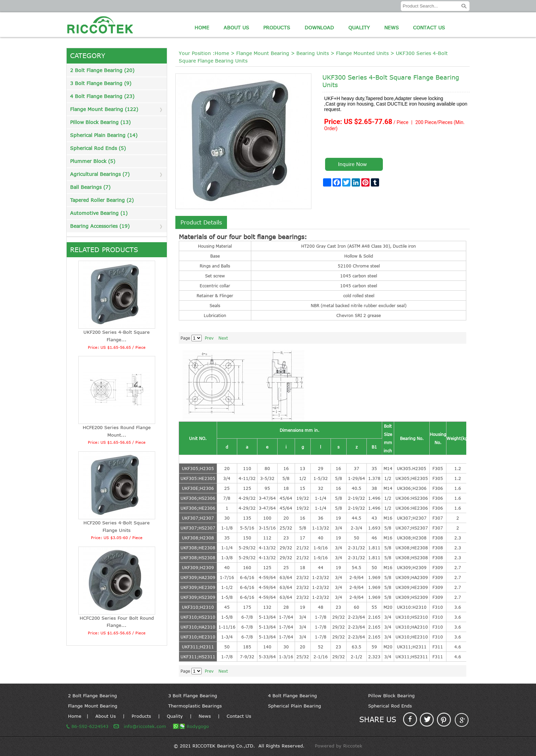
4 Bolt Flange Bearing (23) (102, 96)
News (392, 28)
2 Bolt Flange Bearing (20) (102, 70)
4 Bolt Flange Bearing (292, 696)
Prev (209, 338)
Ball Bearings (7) (90, 187)
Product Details (201, 222)
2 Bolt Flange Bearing (92, 696)
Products (277, 28)
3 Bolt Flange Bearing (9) (101, 83)
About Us (236, 28)
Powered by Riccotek (339, 746)
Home (202, 28)
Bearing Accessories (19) (100, 226)
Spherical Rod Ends (390, 706)
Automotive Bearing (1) (99, 213)
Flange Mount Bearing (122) (104, 109)
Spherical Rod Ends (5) (98, 148)
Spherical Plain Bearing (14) (104, 135)
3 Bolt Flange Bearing (193, 696)
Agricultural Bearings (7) (100, 174)
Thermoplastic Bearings (195, 706)
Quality (359, 28)
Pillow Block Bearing (391, 696)
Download (319, 28)
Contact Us (429, 28)
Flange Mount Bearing (263, 53)
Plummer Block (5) (93, 161)
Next (223, 338)
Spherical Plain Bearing (294, 706)
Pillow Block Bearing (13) (100, 122)
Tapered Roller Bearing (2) (102, 200)
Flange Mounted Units (362, 53)
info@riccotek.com (145, 726)
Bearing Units (313, 53)
